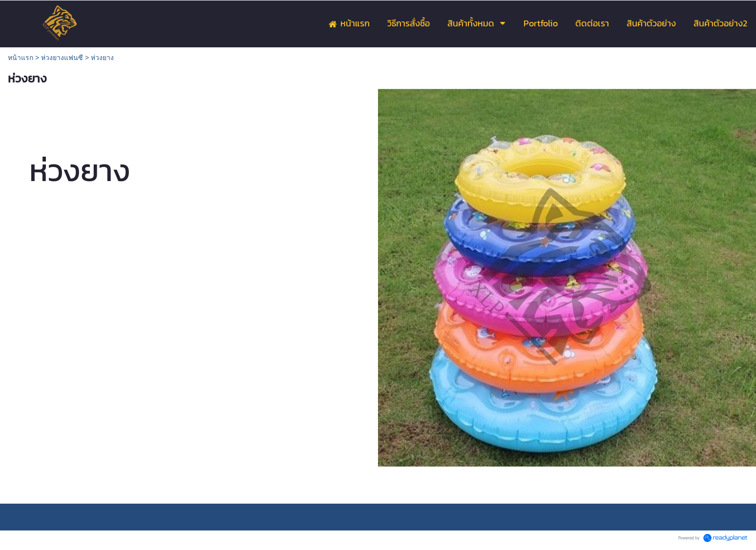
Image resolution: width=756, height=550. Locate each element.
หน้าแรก (21, 58)
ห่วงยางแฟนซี (62, 58)
